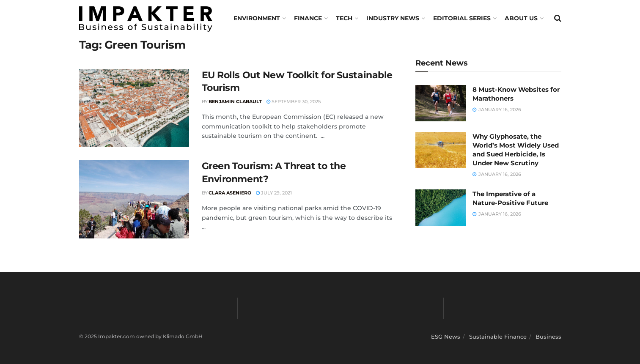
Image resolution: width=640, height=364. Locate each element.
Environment (257, 18)
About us (521, 18)
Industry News (393, 18)
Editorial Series (462, 18)
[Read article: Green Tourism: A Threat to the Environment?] (134, 199)
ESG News (446, 337)
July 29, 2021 (274, 193)
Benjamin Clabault (235, 101)
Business (548, 337)
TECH (344, 18)
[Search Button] (558, 18)
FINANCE (308, 18)
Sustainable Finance (498, 337)
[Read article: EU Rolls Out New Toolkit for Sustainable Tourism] (134, 108)
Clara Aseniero (230, 193)
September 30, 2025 (294, 101)
